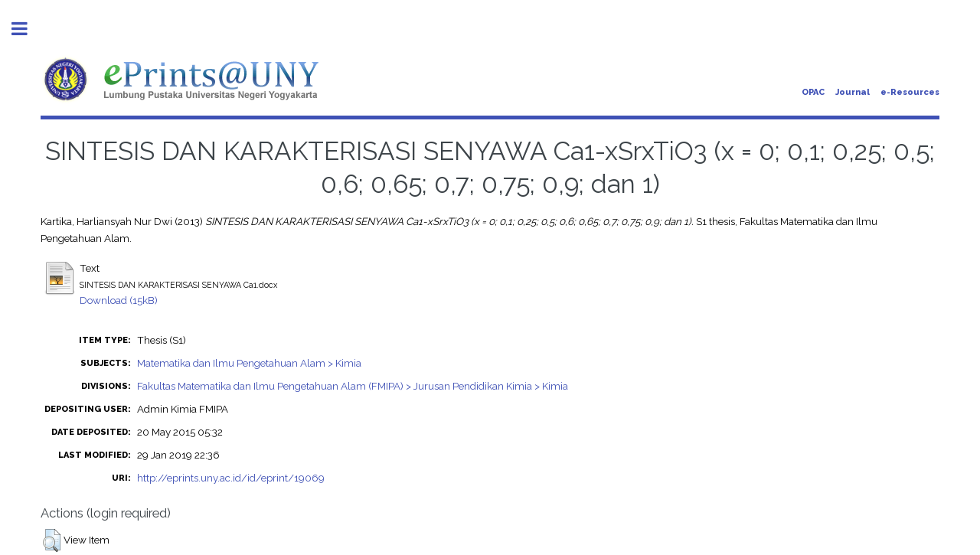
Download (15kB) (119, 300)
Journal (853, 92)
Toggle (28, 29)
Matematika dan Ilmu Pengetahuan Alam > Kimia (249, 363)
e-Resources (910, 92)
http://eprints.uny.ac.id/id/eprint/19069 (231, 478)
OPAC (813, 92)
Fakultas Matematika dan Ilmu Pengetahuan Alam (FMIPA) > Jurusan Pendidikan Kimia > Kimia (353, 386)
